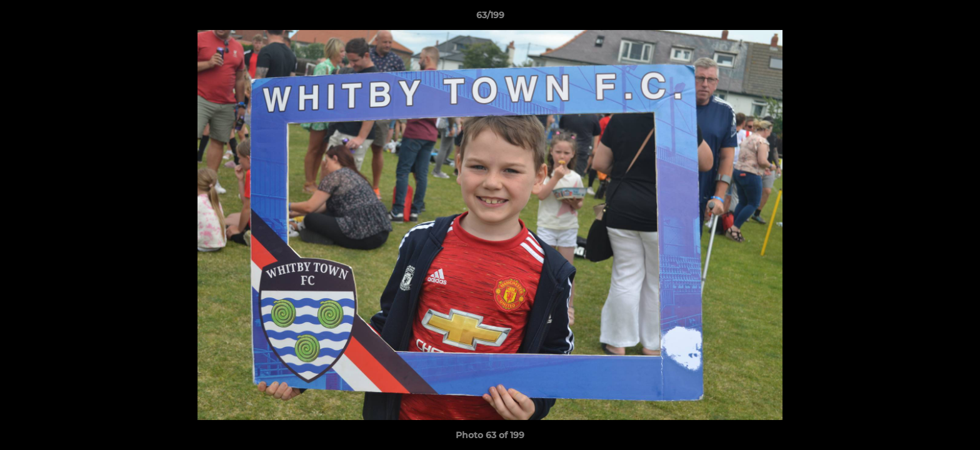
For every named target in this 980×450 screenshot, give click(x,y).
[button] (957, 18)
